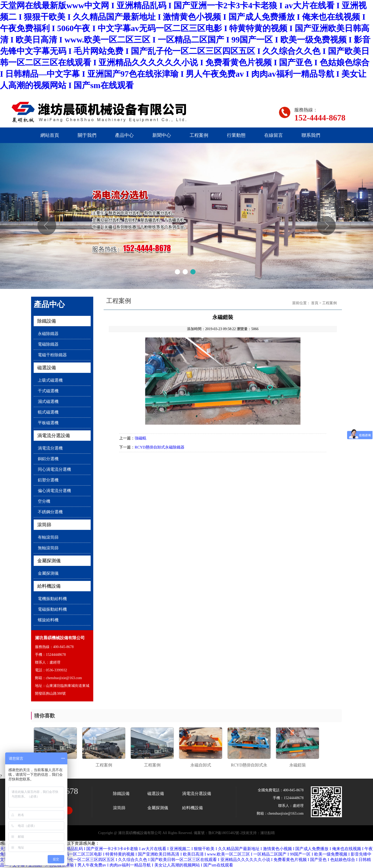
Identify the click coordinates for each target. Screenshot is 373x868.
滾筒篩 (44, 525)
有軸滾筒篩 (48, 537)
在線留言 (274, 135)
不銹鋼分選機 (50, 512)
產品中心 (124, 135)
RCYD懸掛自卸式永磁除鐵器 (160, 447)
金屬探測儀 (49, 561)
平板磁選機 (48, 423)
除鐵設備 (47, 321)
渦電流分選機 (50, 448)
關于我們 (87, 135)
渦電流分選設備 (54, 436)
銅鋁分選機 (48, 459)
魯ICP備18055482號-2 (225, 833)
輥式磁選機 (48, 412)
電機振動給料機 (52, 599)
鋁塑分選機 (48, 480)
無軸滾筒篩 (48, 548)
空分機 (44, 501)
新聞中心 (162, 135)
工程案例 (199, 135)
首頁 (315, 303)
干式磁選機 (48, 391)
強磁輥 (141, 438)
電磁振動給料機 (52, 609)
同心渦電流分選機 (54, 469)
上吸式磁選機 (50, 380)
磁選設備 (47, 368)
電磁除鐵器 (48, 344)
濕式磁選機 (48, 401)
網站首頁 (50, 135)
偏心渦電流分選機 (54, 491)
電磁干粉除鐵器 (52, 355)
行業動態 (236, 135)
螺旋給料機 (48, 620)
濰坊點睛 (268, 833)
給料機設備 (49, 586)
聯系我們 (311, 135)
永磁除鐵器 (48, 334)
